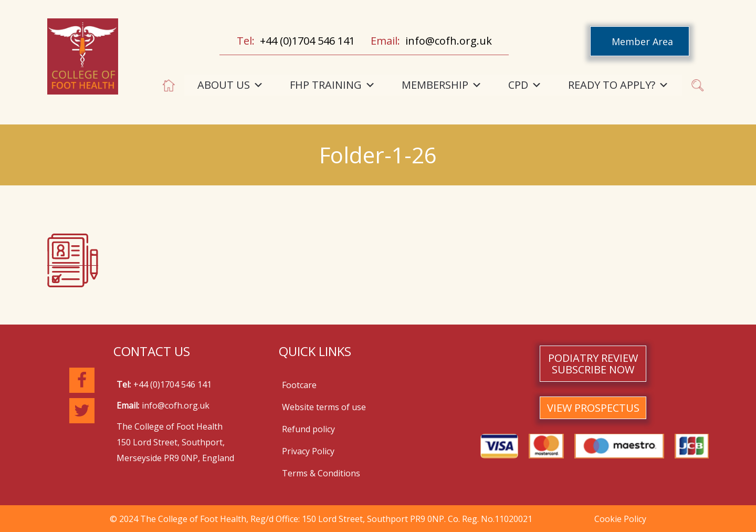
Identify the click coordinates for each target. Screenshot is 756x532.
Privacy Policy (308, 451)
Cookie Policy (620, 519)
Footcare (299, 385)
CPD (525, 85)
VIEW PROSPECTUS (593, 408)
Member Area (642, 41)
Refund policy (308, 429)
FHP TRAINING (333, 85)
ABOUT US (230, 85)
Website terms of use (324, 407)
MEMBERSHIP (442, 85)
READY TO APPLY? (618, 85)
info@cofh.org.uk (449, 41)
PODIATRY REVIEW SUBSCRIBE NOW (593, 364)
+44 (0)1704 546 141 (307, 41)
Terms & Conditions (321, 473)
